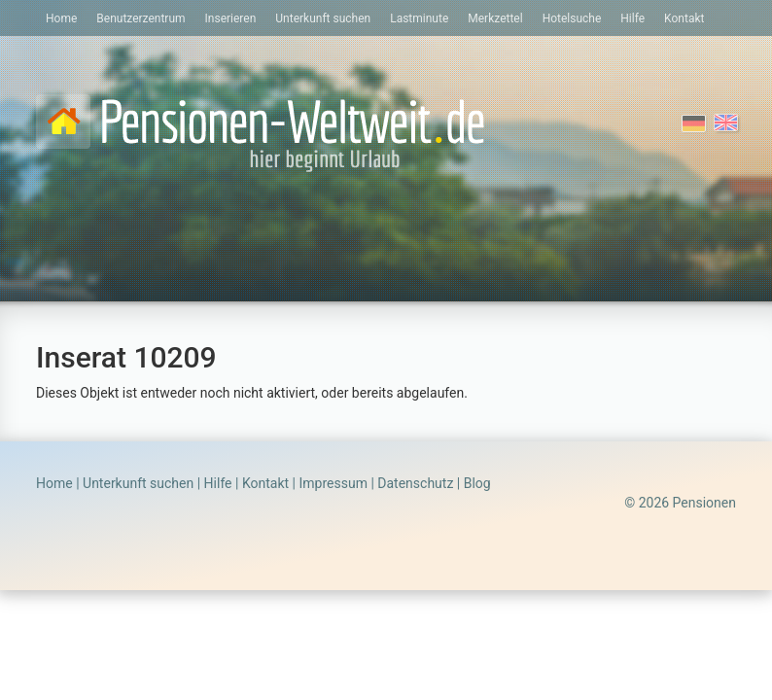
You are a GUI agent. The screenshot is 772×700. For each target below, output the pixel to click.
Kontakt (684, 18)
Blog (477, 483)
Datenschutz (415, 483)
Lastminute (419, 18)
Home (61, 18)
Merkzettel (495, 18)
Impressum (333, 483)
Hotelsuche (572, 18)
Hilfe (632, 18)
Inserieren (231, 18)
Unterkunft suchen (323, 18)
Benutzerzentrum (140, 18)
